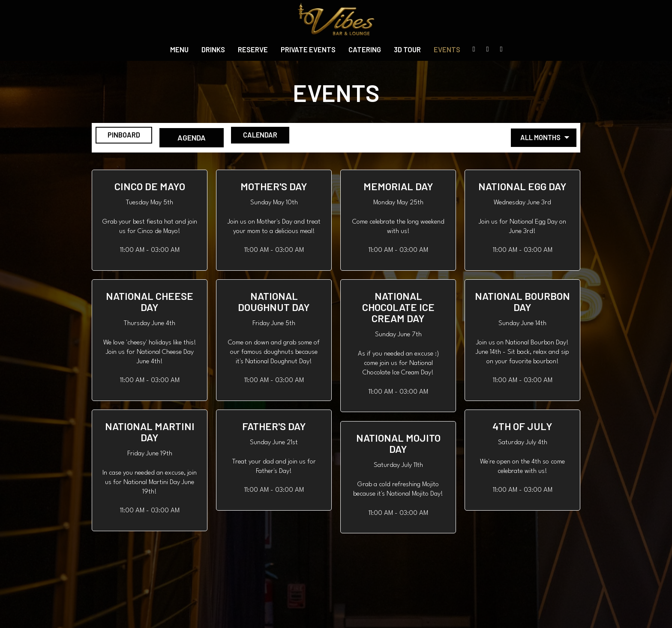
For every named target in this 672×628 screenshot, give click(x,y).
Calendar (277, 137)
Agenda (200, 137)
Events (447, 49)
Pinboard (123, 137)
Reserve (253, 49)
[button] (150, 220)
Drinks (213, 49)
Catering (365, 49)
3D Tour (407, 49)
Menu (179, 49)
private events (308, 49)
